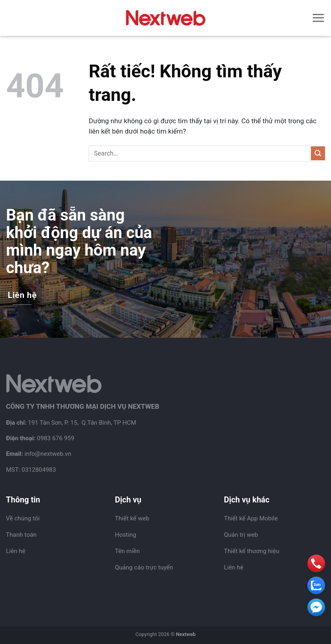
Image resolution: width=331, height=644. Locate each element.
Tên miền (127, 551)
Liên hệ (16, 551)
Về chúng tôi (23, 518)
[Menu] (318, 18)
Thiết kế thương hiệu (252, 551)
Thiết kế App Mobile (251, 518)
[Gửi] (318, 153)
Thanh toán (21, 535)
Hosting (126, 535)
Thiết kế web (132, 518)
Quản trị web (241, 535)
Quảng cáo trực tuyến (144, 567)
